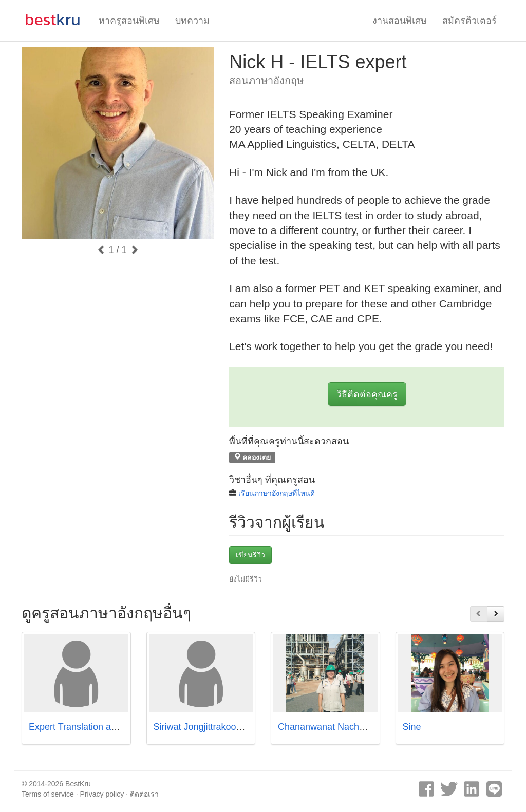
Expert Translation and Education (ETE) (110, 727)
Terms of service (48, 794)
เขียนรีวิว (250, 555)
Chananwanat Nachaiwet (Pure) (343, 727)
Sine (412, 727)
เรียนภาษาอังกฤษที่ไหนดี (277, 493)
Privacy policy (102, 794)
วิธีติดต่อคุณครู (367, 394)
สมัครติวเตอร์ (469, 21)
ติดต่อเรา (144, 794)
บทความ (192, 21)
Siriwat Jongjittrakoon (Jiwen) (214, 727)
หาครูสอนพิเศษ (129, 21)
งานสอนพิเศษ (400, 21)
